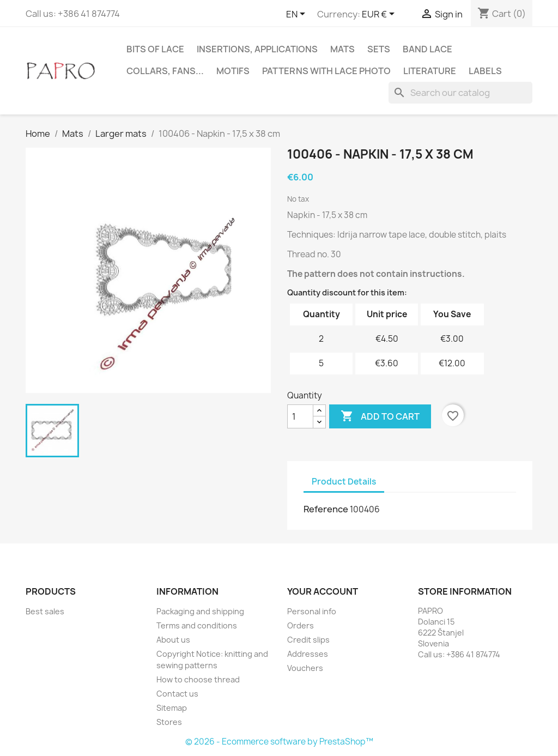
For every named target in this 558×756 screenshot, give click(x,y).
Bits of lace (155, 49)
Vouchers (305, 668)
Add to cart (380, 416)
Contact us (177, 694)
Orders (301, 625)
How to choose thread (198, 679)
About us (173, 640)
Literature (430, 71)
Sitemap (172, 708)
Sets (379, 49)
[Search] (460, 93)
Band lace (427, 49)
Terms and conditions (197, 625)
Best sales (45, 611)
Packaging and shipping (200, 611)
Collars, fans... (165, 71)
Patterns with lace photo (326, 71)
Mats (342, 49)
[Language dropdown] (298, 15)
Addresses (308, 654)
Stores (169, 722)
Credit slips (308, 640)
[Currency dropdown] (380, 15)
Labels (485, 71)
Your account (323, 591)
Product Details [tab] (344, 482)
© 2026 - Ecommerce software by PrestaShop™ (279, 742)
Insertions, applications (257, 49)
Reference (326, 509)
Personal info (312, 611)
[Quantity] (300, 416)
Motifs (233, 71)
